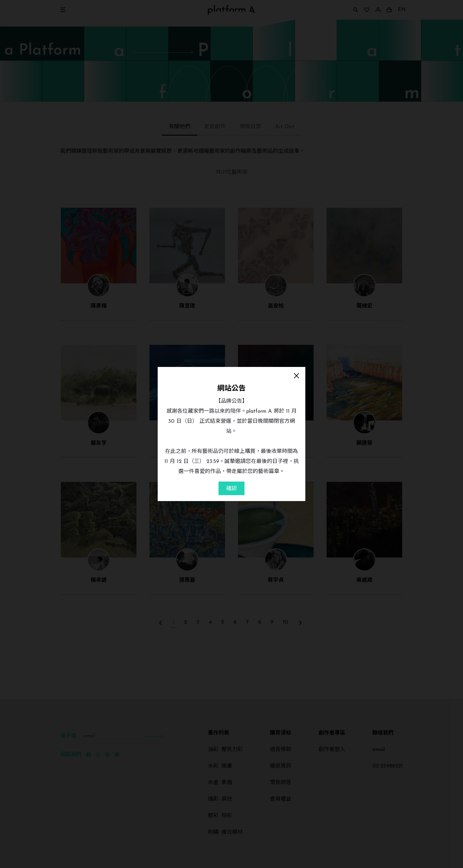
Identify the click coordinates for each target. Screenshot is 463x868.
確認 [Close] (231, 489)
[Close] (296, 376)
